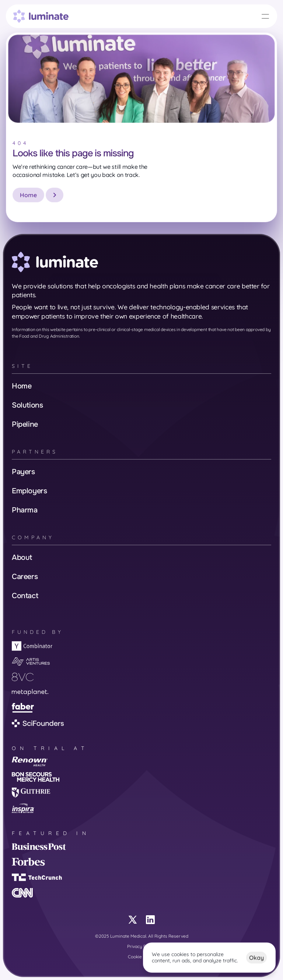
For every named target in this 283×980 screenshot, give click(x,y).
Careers (25, 577)
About (22, 558)
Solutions (27, 405)
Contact (25, 596)
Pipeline (25, 424)
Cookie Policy (141, 957)
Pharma (25, 510)
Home (22, 386)
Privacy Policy (141, 946)
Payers (23, 472)
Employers (29, 491)
